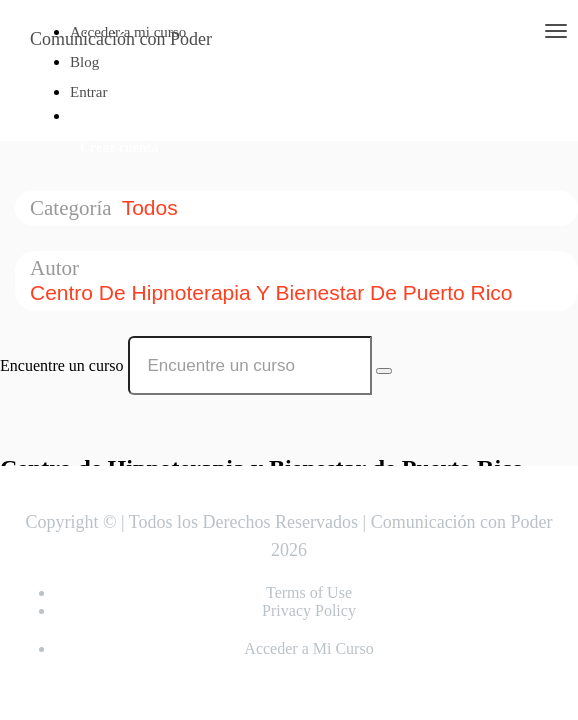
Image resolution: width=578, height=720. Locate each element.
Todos (153, 207)
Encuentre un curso (62, 365)
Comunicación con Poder (121, 39)
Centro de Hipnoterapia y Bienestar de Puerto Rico (274, 292)
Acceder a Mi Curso (308, 648)
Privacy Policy (309, 610)
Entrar (88, 92)
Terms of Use (309, 592)
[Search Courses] (384, 371)
